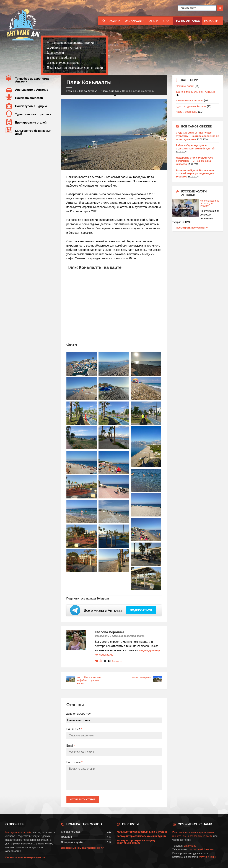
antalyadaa (190, 846)
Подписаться (141, 610)
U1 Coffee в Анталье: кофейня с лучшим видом (89, 681)
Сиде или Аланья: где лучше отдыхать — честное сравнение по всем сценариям (198, 136)
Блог (166, 21)
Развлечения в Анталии (190, 101)
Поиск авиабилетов (63, 58)
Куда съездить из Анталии (191, 106)
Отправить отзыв (83, 799)
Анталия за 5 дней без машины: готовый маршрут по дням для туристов (196, 173)
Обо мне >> (117, 661)
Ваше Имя (74, 729)
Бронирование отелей (31, 123)
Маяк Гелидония (141, 678)
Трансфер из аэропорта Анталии (72, 43)
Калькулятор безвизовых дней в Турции (77, 68)
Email (71, 746)
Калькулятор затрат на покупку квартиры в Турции (136, 842)
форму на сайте (203, 836)
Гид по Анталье (187, 21)
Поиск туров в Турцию (65, 63)
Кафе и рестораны (187, 112)
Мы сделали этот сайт (18, 832)
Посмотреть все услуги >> (192, 228)
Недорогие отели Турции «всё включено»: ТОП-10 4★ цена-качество (195, 161)
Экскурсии (134, 21)
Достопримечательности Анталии (195, 92)
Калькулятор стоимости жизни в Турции (142, 836)
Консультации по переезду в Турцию (196, 203)
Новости (211, 21)
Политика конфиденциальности (25, 857)
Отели (153, 21)
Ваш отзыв (75, 762)
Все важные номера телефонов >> (83, 848)
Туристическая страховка (33, 114)
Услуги (115, 21)
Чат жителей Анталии (201, 849)
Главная (71, 91)
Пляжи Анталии (110, 91)
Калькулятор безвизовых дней (33, 132)
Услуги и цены (207, 857)
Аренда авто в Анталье (66, 48)
